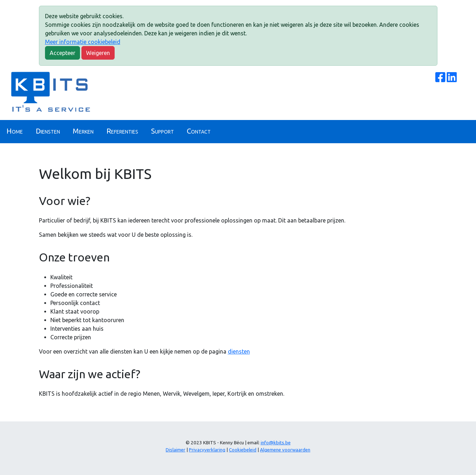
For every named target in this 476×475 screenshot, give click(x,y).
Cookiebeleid (243, 450)
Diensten (48, 131)
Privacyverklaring (207, 450)
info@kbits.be (276, 443)
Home (15, 131)
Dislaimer (176, 450)
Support (162, 131)
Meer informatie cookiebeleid (83, 42)
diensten (239, 351)
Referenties (122, 131)
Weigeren (98, 53)
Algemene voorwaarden (285, 450)
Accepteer (62, 53)
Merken (83, 131)
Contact (199, 131)
